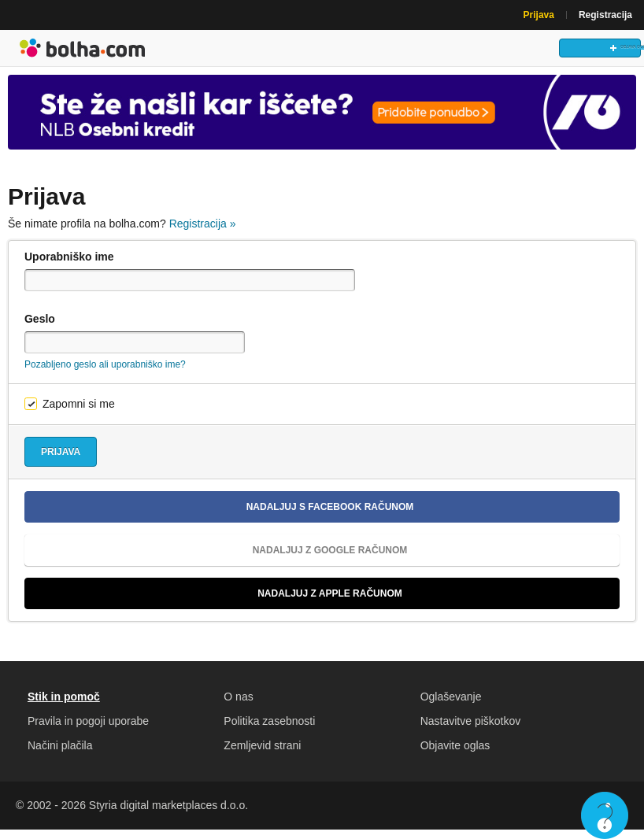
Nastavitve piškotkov (471, 730)
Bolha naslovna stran (83, 53)
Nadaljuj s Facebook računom (225, 516)
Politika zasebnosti (269, 730)
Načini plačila (60, 755)
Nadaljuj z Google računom (222, 560)
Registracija (605, 15)
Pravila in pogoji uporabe (88, 730)
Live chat (605, 815)
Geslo (40, 328)
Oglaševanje (451, 706)
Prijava (539, 15)
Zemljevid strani (262, 755)
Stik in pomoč (64, 706)
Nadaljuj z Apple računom (220, 603)
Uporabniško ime (69, 266)
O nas (238, 706)
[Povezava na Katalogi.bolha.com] (322, 122)
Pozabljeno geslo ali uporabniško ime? (105, 374)
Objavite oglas (455, 755)
